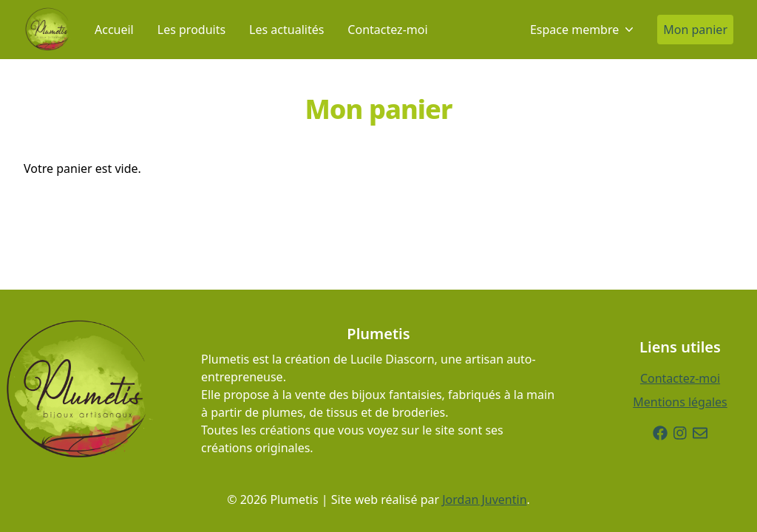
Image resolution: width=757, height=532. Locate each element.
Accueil (114, 30)
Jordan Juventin (484, 499)
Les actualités (286, 30)
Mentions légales (680, 402)
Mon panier (695, 30)
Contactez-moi (387, 30)
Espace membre (582, 30)
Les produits (191, 30)
